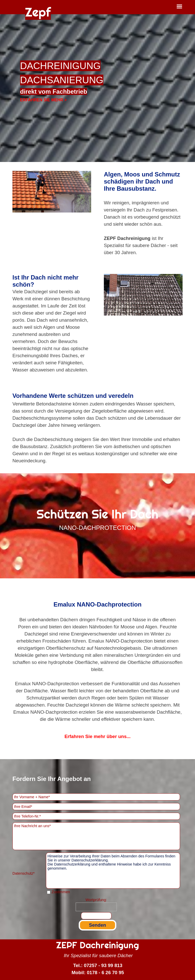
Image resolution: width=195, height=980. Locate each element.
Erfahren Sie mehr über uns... (97, 736)
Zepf (38, 12)
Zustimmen (61, 892)
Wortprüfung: (96, 900)
